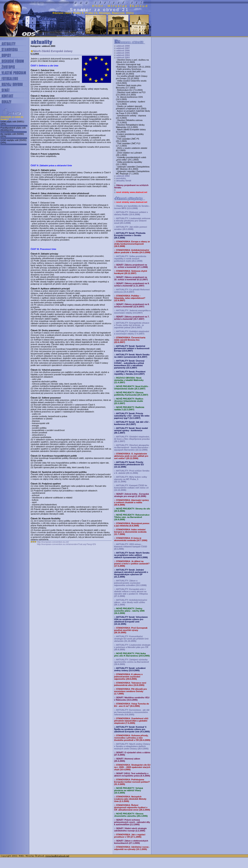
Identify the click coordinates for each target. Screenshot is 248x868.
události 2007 (123, 48)
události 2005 (123, 53)
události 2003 (123, 57)
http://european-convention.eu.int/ (53, 542)
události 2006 (123, 51)
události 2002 (123, 176)
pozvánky (121, 178)
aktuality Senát (124, 181)
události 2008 (123, 46)
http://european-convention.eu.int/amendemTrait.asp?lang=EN (66, 544)
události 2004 (123, 55)
